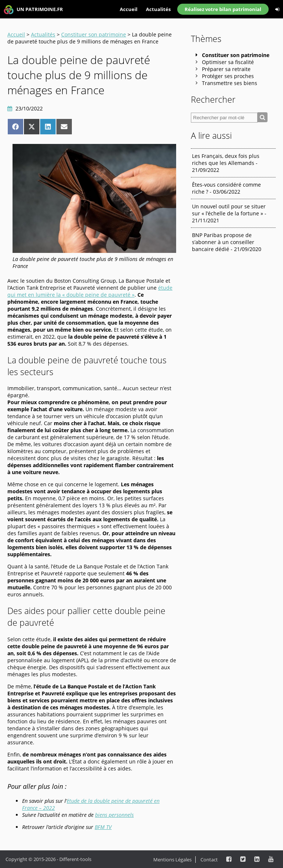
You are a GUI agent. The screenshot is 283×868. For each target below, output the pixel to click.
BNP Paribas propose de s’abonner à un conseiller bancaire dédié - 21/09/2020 (227, 242)
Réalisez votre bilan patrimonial (223, 9)
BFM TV (103, 827)
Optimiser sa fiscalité (228, 62)
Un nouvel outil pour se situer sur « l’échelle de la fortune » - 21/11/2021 (229, 213)
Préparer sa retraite (226, 69)
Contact (209, 860)
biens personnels (114, 815)
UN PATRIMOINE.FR (33, 10)
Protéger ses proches (228, 76)
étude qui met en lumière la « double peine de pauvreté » (90, 291)
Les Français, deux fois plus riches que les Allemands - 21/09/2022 (226, 163)
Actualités (158, 9)
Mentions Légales (172, 860)
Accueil (129, 9)
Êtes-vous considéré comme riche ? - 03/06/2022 (226, 188)
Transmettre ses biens (230, 83)
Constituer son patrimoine (94, 34)
